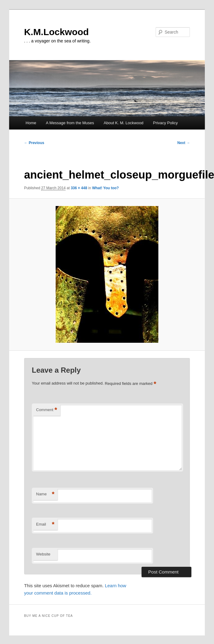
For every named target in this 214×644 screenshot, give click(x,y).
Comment (47, 410)
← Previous (34, 143)
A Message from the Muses (70, 123)
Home (31, 123)
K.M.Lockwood (57, 32)
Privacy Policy (166, 123)
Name (45, 494)
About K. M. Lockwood (124, 123)
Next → (184, 143)
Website (43, 554)
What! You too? (105, 188)
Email (45, 525)
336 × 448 (79, 188)
